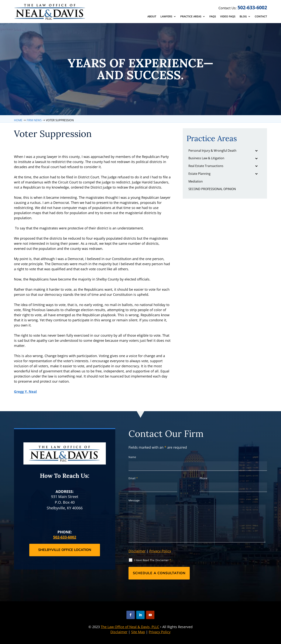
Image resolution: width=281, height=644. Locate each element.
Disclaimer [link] (119, 632)
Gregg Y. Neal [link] (25, 392)
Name (132, 457)
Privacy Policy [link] (160, 632)
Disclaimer (137, 551)
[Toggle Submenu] (256, 151)
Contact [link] (261, 17)
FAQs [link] (213, 17)
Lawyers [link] (166, 17)
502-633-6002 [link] (252, 7)
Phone (204, 478)
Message (134, 500)
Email (133, 478)
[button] (131, 615)
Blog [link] (243, 17)
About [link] (152, 17)
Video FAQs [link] (228, 17)
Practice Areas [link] (191, 17)
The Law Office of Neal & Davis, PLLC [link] (130, 627)
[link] (50, 12)
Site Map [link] (138, 632)
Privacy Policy (160, 551)
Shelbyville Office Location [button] (65, 550)
